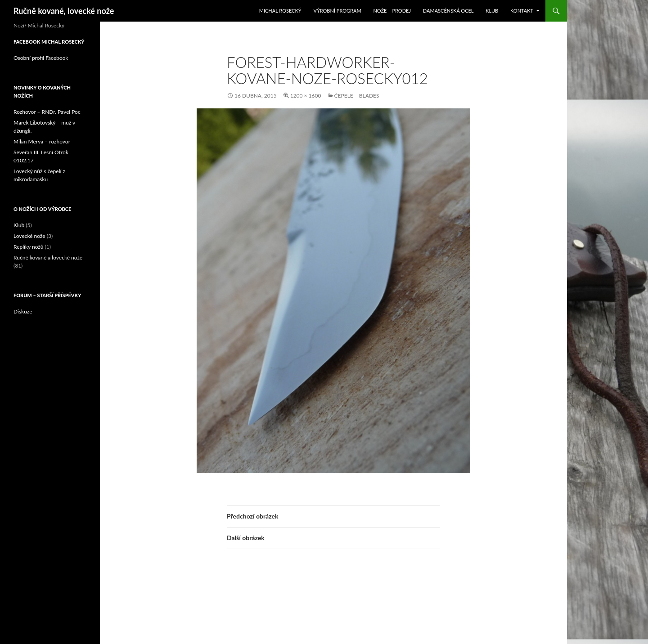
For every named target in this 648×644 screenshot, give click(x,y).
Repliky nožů (28, 247)
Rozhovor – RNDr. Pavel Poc (47, 112)
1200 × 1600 (306, 96)
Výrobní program (337, 11)
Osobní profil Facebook (41, 58)
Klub (492, 11)
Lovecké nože (29, 236)
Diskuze (23, 311)
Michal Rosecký (280, 11)
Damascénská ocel (448, 11)
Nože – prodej (392, 11)
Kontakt (522, 11)
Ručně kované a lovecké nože (48, 257)
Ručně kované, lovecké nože (64, 11)
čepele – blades (357, 96)
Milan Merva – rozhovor (42, 141)
